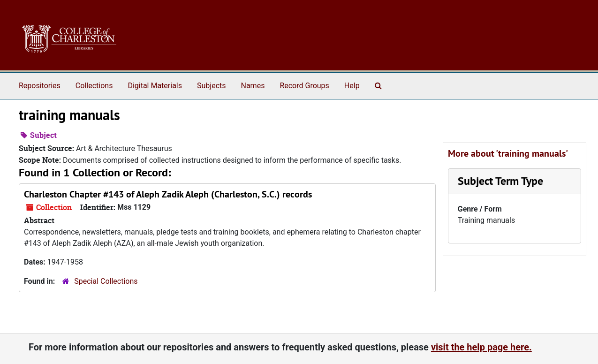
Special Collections (106, 281)
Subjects (211, 86)
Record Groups (304, 86)
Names (253, 86)
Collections (94, 86)
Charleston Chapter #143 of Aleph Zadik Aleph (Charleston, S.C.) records (168, 194)
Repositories (40, 86)
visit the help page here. (481, 347)
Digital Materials (155, 86)
